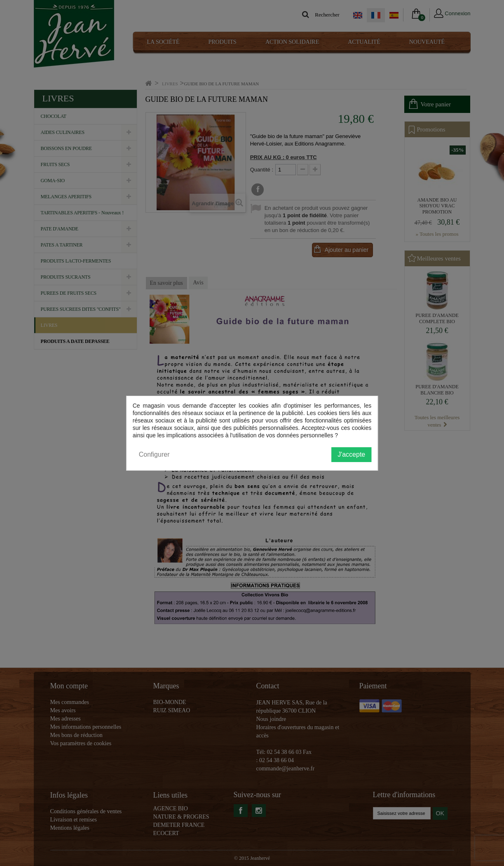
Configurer (154, 454)
